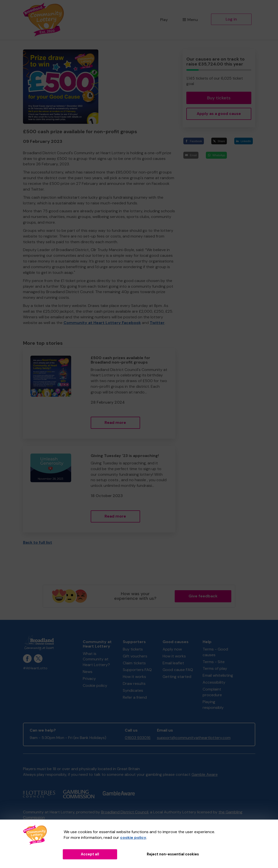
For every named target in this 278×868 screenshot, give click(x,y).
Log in (231, 19)
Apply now (172, 649)
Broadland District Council (125, 812)
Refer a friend (135, 697)
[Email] (191, 155)
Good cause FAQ (178, 670)
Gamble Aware (205, 774)
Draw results (134, 684)
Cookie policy (95, 685)
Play (164, 20)
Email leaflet (173, 663)
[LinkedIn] (244, 141)
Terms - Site (214, 662)
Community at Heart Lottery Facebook (102, 323)
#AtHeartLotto (35, 668)
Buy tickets (219, 98)
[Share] (219, 141)
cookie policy (133, 837)
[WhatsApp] (216, 155)
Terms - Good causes (215, 652)
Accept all (90, 854)
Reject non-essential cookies (173, 854)
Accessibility (214, 682)
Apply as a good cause (219, 114)
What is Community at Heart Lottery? (96, 659)
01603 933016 (138, 738)
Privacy (89, 679)
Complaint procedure (212, 692)
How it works (134, 677)
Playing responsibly (213, 705)
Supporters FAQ (137, 670)
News (88, 672)
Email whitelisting (218, 675)
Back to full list (38, 542)
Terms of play (215, 668)
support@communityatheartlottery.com (194, 738)
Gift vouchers (135, 656)
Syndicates (133, 690)
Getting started (177, 677)
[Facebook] (193, 141)
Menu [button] (190, 20)
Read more (115, 423)
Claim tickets (134, 663)
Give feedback (203, 596)
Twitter (157, 323)
